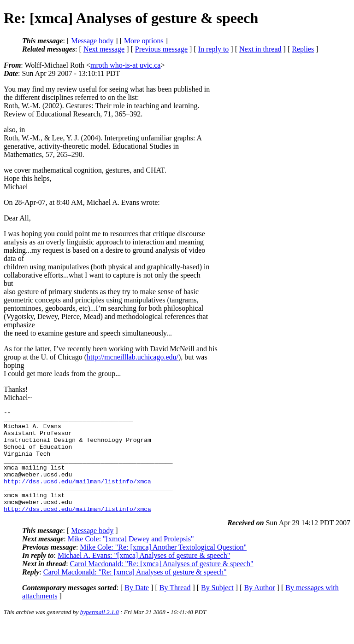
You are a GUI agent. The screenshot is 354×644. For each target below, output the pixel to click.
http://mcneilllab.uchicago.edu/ (133, 357)
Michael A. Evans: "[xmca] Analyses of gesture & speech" (144, 576)
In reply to (214, 49)
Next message (104, 49)
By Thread (175, 608)
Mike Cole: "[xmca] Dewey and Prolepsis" (131, 560)
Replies (303, 49)
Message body (92, 41)
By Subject (217, 608)
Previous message (161, 49)
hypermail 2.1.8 (100, 633)
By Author (259, 608)
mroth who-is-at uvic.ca (125, 65)
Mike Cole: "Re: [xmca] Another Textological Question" (163, 568)
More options (144, 41)
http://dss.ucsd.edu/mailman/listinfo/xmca (77, 496)
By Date (137, 608)
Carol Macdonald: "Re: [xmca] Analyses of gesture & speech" (162, 584)
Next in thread (260, 49)
